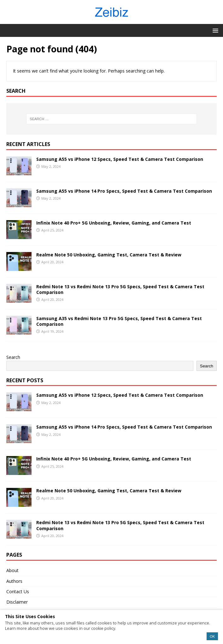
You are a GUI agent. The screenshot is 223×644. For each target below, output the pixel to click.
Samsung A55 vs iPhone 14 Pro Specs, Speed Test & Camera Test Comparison (124, 191)
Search (13, 357)
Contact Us (18, 591)
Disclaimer (17, 602)
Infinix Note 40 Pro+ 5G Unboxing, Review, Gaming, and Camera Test (114, 223)
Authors (14, 581)
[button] (214, 30)
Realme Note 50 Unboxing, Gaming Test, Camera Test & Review (109, 255)
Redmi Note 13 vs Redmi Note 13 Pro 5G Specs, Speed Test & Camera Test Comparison (120, 289)
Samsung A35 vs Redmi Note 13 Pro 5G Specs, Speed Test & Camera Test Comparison (119, 321)
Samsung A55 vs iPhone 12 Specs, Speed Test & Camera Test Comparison (120, 159)
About (12, 570)
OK (212, 636)
